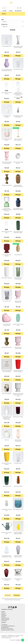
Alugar (7, 56)
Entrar (11, 11)
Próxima (17, 595)
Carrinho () (18, 11)
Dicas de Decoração (5, 618)
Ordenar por (4, 24)
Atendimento (4, 625)
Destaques (3, 617)
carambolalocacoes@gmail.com (9, 626)
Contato (4, 11)
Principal (3, 611)
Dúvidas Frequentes (5, 619)
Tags (3, 20)
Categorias (3, 614)
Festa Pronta (4, 615)
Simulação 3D (4, 621)
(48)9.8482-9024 (6, 627)
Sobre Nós (3, 613)
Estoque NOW (20, 640)
